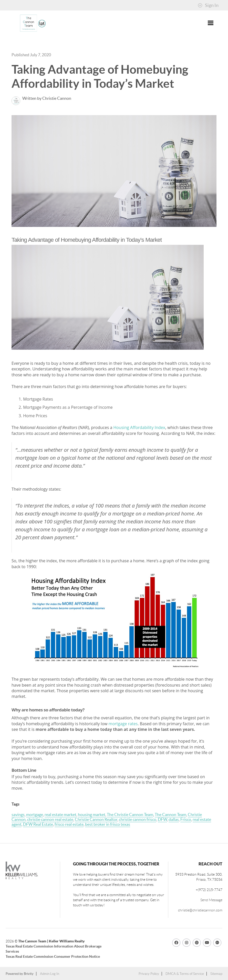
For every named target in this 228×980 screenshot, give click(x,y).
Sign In (208, 5)
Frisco (186, 819)
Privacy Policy (149, 974)
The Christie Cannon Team (130, 814)
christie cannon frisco (138, 819)
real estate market (60, 814)
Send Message (211, 900)
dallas (174, 819)
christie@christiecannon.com (200, 910)
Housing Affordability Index (139, 427)
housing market (92, 814)
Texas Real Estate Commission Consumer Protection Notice (53, 956)
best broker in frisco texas (108, 824)
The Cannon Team (170, 814)
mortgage (35, 814)
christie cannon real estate (50, 819)
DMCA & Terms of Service (185, 974)
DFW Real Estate (38, 824)
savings (18, 814)
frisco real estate (69, 824)
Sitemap (216, 974)
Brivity (29, 974)
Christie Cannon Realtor (96, 819)
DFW (162, 819)
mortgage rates (123, 724)
